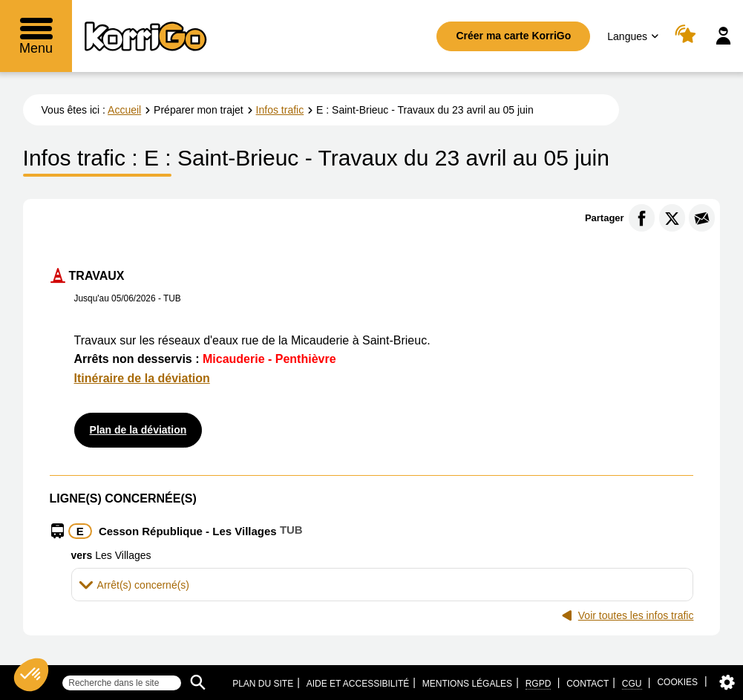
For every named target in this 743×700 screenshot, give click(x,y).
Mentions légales (467, 684)
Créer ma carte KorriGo (513, 36)
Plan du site (263, 684)
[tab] (383, 585)
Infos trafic (280, 110)
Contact (587, 684)
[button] (383, 585)
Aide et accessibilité (358, 684)
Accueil (124, 110)
